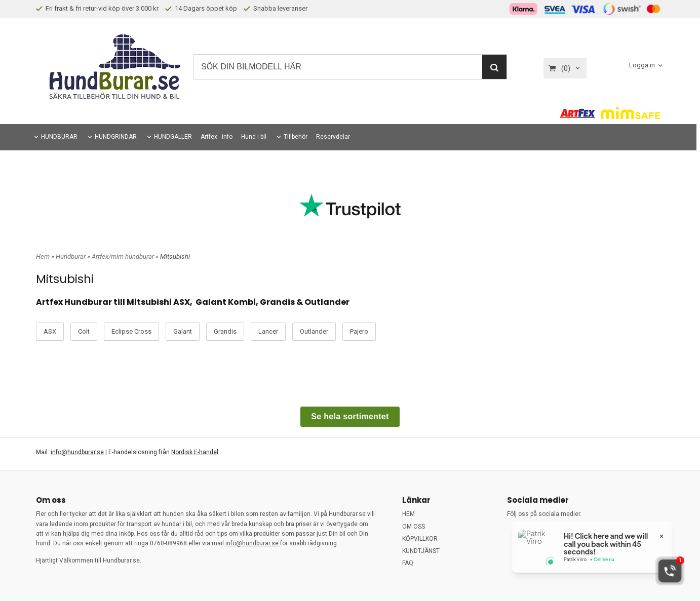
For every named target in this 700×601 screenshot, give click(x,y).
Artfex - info (217, 137)
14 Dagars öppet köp (201, 8)
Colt (84, 332)
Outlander (314, 332)
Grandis (225, 332)
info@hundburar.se (77, 452)
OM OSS (414, 527)
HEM (409, 514)
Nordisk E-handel (195, 452)
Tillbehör (296, 137)
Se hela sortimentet (350, 416)
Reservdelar (333, 137)
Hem (43, 256)
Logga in (642, 65)
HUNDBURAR (59, 137)
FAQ (408, 563)
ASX (50, 332)
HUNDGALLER (173, 137)
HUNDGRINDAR (116, 137)
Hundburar (71, 256)
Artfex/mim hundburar (124, 256)
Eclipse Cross (131, 332)
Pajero (359, 332)
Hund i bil (254, 137)
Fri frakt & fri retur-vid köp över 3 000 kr (97, 8)
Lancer (268, 332)
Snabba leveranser (276, 8)
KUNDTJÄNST (421, 551)
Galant (183, 332)
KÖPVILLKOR (420, 539)
